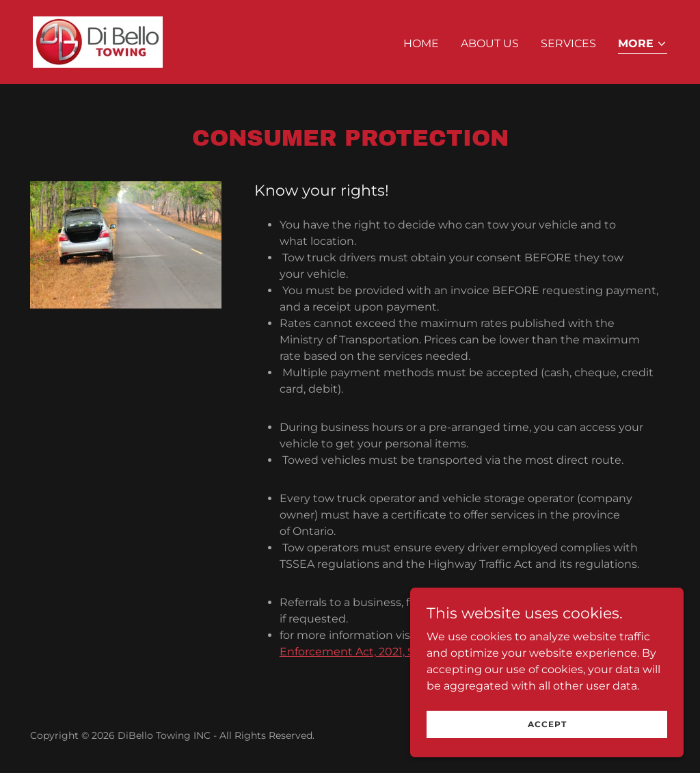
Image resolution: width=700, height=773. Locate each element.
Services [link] (568, 43)
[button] (643, 45)
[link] (98, 41)
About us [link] (490, 43)
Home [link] (421, 43)
